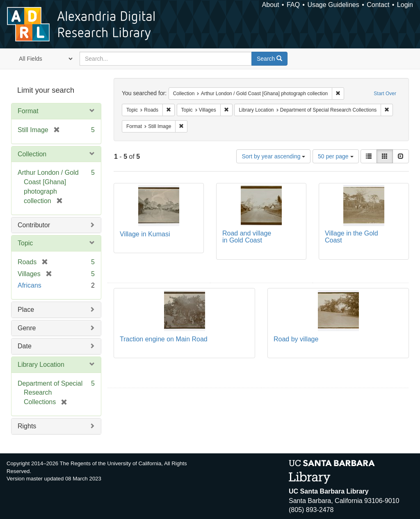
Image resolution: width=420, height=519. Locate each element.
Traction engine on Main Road (164, 339)
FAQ (293, 5)
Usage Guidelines (333, 5)
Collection (32, 154)
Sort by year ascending (273, 156)
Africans (30, 285)
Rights (27, 426)
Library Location (41, 365)
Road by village (296, 339)
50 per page (336, 156)
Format (28, 111)
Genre (27, 328)
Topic (25, 243)
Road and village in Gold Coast (247, 237)
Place (26, 310)
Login (405, 5)
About (271, 5)
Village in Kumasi (145, 234)
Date (25, 346)
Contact (378, 5)
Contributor (34, 225)
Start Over (385, 94)
